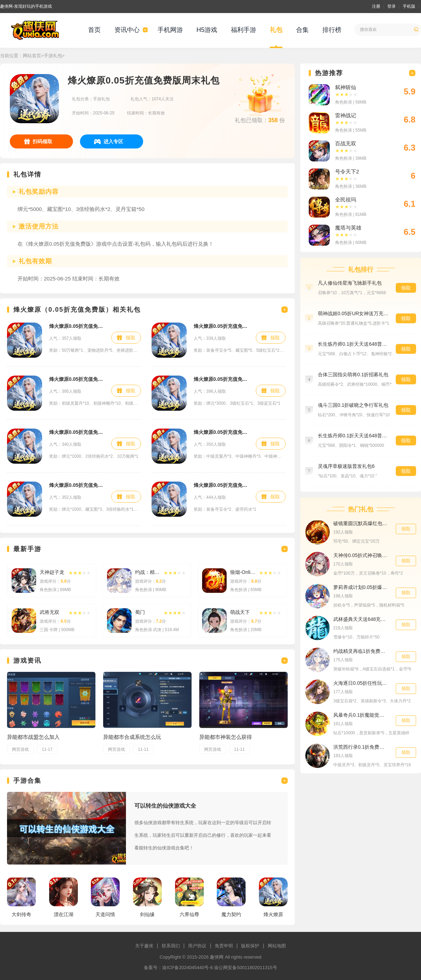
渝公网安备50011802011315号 (245, 968)
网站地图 (277, 946)
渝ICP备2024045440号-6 (188, 968)
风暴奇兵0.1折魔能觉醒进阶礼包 (361, 715)
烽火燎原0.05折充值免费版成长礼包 (77, 326)
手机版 (409, 6)
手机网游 (170, 30)
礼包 (276, 30)
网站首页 (32, 56)
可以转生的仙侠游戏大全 (165, 806)
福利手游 (243, 30)
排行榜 (332, 30)
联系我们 (171, 946)
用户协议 (197, 946)
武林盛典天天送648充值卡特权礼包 (361, 619)
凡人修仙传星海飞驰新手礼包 (350, 283)
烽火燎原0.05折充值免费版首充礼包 (221, 326)
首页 (94, 30)
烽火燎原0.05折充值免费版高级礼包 (221, 379)
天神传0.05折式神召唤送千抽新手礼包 (361, 555)
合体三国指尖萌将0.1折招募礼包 (353, 375)
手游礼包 (53, 56)
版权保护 (250, 946)
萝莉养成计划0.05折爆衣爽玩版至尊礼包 (361, 587)
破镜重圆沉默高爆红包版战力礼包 (361, 523)
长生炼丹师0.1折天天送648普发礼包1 (353, 344)
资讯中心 (127, 30)
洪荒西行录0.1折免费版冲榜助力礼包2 (361, 747)
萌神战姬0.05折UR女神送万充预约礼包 (353, 313)
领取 (131, 338)
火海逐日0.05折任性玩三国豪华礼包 (361, 683)
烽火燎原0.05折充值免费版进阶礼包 (77, 379)
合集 (302, 30)
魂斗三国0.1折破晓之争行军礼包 (353, 405)
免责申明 (224, 946)
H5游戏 (207, 30)
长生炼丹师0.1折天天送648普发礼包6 (353, 436)
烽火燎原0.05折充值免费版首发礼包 (77, 485)
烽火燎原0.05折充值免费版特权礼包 (221, 485)
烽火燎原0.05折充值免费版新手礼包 (77, 432)
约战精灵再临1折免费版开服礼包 (361, 651)
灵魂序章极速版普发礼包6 (346, 466)
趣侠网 (217, 957)
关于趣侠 (144, 946)
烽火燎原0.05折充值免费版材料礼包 (221, 432)
